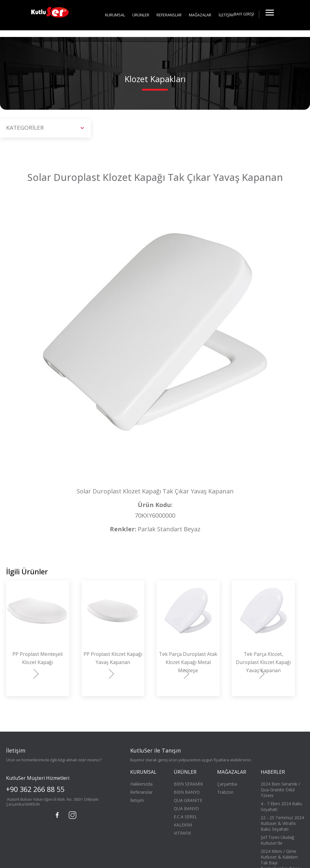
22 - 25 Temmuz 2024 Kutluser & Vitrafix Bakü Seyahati (282, 823)
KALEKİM (183, 825)
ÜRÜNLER (141, 15)
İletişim (137, 800)
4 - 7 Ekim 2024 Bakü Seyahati (281, 806)
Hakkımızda (141, 784)
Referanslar (141, 792)
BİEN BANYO (187, 792)
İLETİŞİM (226, 15)
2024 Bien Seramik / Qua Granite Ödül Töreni (280, 790)
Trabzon (225, 792)
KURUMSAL (115, 15)
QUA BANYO (186, 808)
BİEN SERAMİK (188, 784)
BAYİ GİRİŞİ (244, 14)
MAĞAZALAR (200, 15)
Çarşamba (227, 784)
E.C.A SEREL (185, 817)
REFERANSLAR (169, 15)
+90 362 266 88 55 (35, 789)
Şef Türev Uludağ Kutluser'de (277, 840)
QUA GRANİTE (188, 800)
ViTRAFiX (182, 833)
